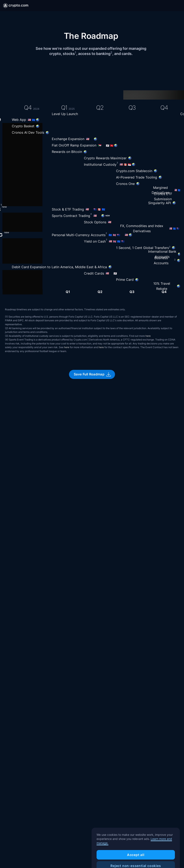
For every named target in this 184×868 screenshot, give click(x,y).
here (148, 336)
